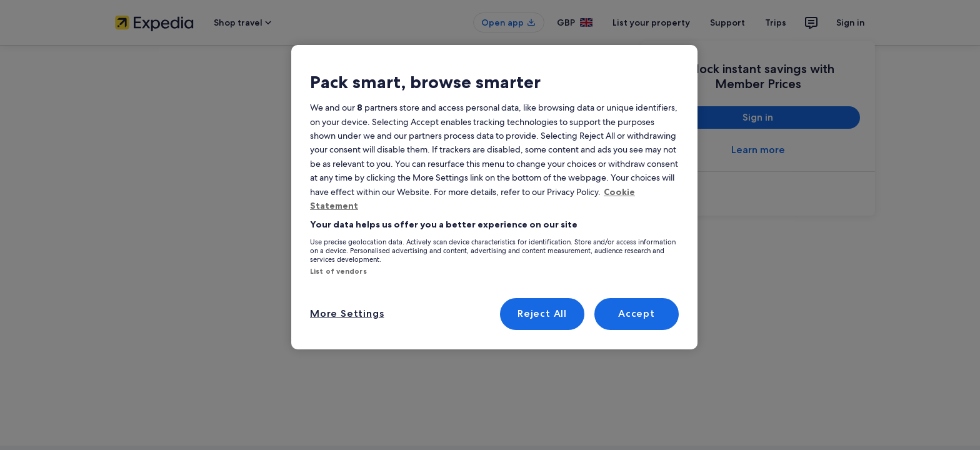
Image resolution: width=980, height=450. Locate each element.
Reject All (542, 313)
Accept (637, 313)
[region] (494, 197)
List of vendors (338, 271)
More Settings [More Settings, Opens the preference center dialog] (345, 313)
